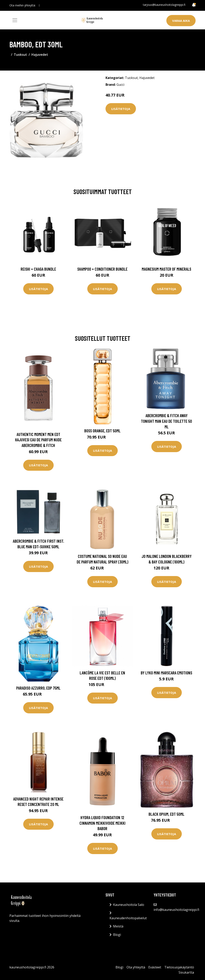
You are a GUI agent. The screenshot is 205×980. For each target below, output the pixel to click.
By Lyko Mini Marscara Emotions (166, 673)
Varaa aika (181, 21)
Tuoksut (20, 55)
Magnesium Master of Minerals (166, 269)
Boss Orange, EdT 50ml (102, 431)
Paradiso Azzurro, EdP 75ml (38, 688)
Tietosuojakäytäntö (179, 967)
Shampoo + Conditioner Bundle (102, 269)
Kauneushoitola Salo (129, 905)
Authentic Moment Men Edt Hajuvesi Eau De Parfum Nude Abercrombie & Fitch (38, 440)
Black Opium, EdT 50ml (166, 814)
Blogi (117, 935)
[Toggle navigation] (15, 20)
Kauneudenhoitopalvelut (128, 918)
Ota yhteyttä (136, 967)
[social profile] (39, 5)
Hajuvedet (40, 55)
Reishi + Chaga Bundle (38, 269)
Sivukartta (186, 972)
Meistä (118, 926)
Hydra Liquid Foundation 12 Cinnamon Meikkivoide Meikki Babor (102, 823)
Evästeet (155, 967)
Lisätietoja (121, 109)
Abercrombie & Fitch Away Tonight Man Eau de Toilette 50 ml (166, 421)
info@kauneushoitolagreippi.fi (176, 910)
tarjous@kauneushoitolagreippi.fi (164, 5)
